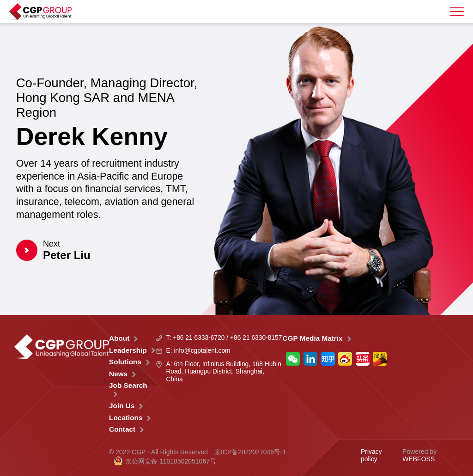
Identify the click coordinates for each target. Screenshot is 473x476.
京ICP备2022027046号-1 (250, 452)
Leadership (128, 350)
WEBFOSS (418, 459)
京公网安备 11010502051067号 (165, 461)
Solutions (125, 362)
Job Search (128, 385)
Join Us (122, 406)
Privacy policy (371, 455)
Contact (122, 429)
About (119, 338)
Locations (126, 418)
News (118, 374)
